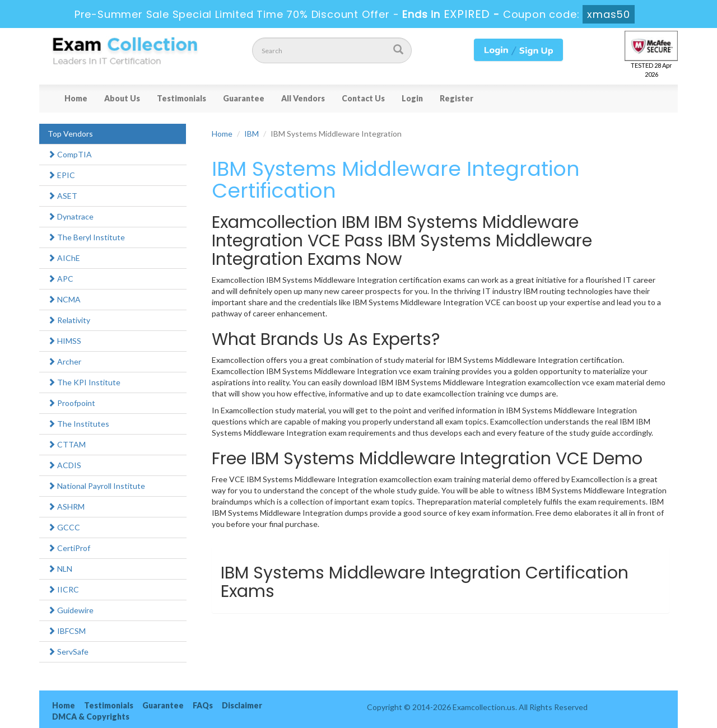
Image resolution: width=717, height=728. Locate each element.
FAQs (203, 705)
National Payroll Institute (96, 486)
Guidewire (71, 610)
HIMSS (64, 341)
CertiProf (69, 548)
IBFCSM (67, 631)
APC (60, 279)
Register (457, 98)
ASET (62, 196)
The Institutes (78, 424)
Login (412, 98)
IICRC (63, 589)
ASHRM (66, 507)
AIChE (64, 258)
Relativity (69, 320)
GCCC (64, 527)
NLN (60, 569)
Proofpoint (71, 403)
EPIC (61, 175)
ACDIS (64, 465)
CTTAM (67, 444)
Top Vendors (70, 134)
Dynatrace (71, 216)
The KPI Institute (84, 382)
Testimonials (181, 98)
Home (76, 98)
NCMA (64, 299)
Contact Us (363, 98)
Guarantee (244, 98)
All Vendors (303, 98)
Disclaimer (242, 705)
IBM (252, 134)
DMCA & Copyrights (91, 717)
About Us (122, 98)
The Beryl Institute (86, 237)
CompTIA (70, 154)
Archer (64, 361)
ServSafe (68, 652)
